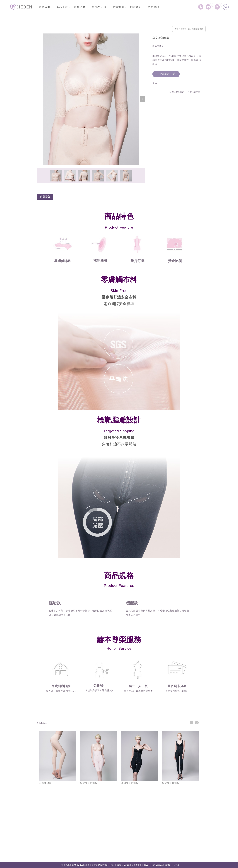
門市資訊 (136, 7)
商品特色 (45, 197)
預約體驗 (154, 7)
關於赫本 (45, 7)
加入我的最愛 (176, 92)
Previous (192, 723)
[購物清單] (217, 6)
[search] (226, 7)
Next (197, 723)
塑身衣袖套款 (198, 29)
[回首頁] (21, 7)
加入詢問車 (193, 92)
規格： (156, 83)
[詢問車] (208, 6)
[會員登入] (201, 6)
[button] (143, 99)
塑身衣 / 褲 (99, 7)
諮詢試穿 (165, 74)
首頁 (177, 29)
